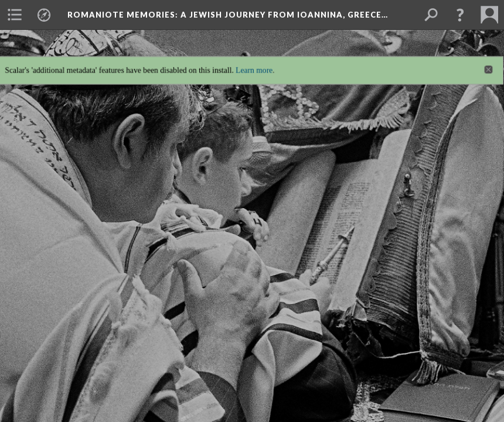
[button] (460, 15)
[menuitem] (15, 15)
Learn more (254, 64)
